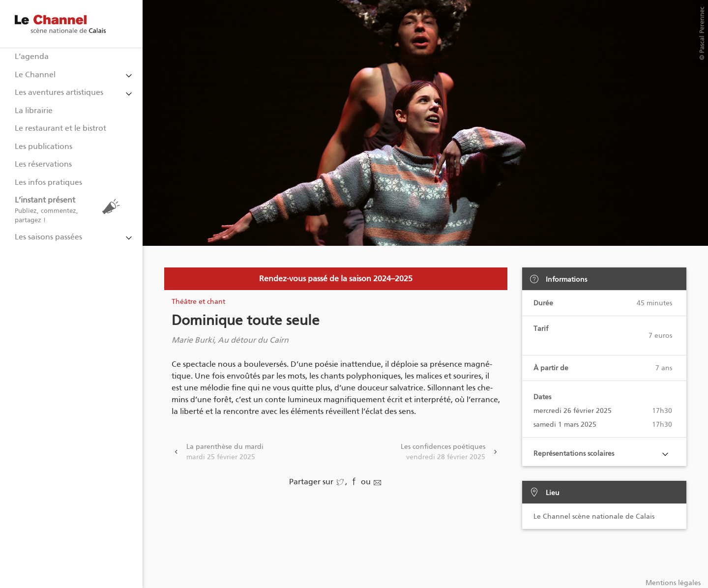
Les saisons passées (48, 237)
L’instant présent (70, 210)
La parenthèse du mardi (225, 452)
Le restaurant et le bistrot (60, 128)
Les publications (44, 146)
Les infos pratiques (48, 182)
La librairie (34, 110)
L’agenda (32, 56)
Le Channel (35, 74)
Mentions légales (673, 583)
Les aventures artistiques (59, 92)
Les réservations (43, 164)
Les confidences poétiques (443, 452)
